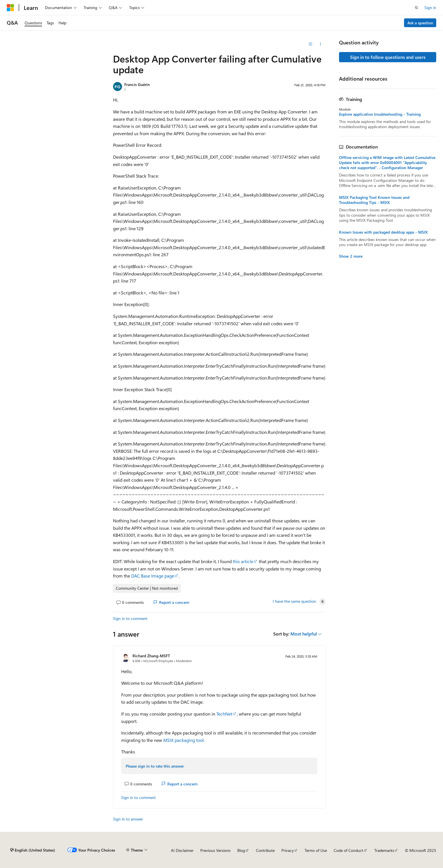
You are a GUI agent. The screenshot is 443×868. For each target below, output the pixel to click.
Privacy (288, 850)
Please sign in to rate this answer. (155, 766)
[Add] (311, 44)
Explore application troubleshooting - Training (380, 114)
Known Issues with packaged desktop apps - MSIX (383, 232)
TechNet (224, 714)
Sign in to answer (128, 819)
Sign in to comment (130, 618)
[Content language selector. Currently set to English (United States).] (33, 850)
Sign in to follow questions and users (388, 57)
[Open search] (416, 8)
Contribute (265, 850)
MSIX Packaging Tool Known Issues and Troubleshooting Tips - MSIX (374, 200)
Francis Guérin (137, 84)
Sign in (430, 7)
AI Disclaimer (182, 850)
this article (243, 561)
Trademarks (384, 850)
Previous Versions (215, 850)
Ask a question (420, 23)
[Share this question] (321, 44)
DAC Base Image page (153, 576)
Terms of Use (316, 850)
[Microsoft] (10, 8)
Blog (241, 850)
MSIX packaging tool (184, 740)
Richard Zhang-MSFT (151, 656)
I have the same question (294, 601)
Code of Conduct (348, 850)
